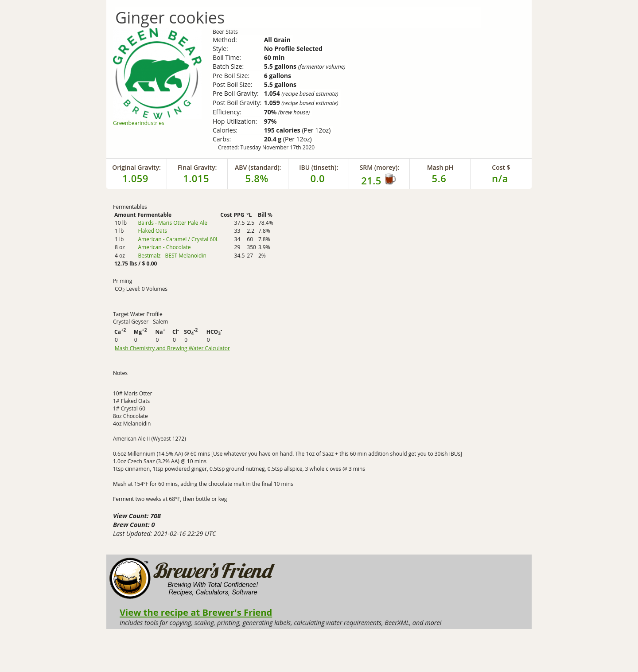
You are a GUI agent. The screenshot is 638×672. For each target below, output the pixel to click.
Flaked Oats (152, 231)
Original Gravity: (136, 167)
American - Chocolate (164, 247)
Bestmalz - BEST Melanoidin (172, 256)
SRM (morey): (379, 167)
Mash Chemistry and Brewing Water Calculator (172, 348)
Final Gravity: (197, 167)
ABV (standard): (258, 167)
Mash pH (440, 167)
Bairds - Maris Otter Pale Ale (173, 223)
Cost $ (501, 167)
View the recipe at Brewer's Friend (196, 612)
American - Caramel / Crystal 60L (178, 239)
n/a (500, 178)
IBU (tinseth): (319, 167)
